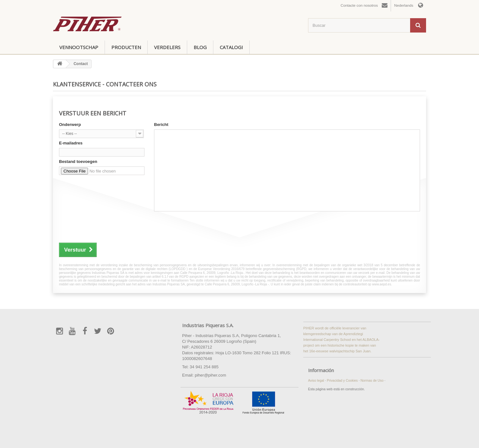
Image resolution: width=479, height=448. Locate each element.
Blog (200, 47)
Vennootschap (79, 47)
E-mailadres (71, 143)
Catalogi (231, 47)
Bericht (161, 125)
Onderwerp (70, 125)
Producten (126, 47)
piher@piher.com (210, 375)
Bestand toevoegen (78, 162)
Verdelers (167, 47)
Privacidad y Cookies (343, 381)
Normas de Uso (372, 381)
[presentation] (107, 226)
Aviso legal (317, 381)
